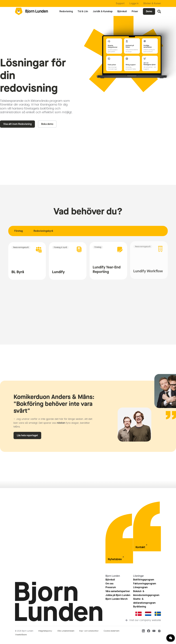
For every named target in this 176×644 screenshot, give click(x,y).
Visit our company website (145, 620)
